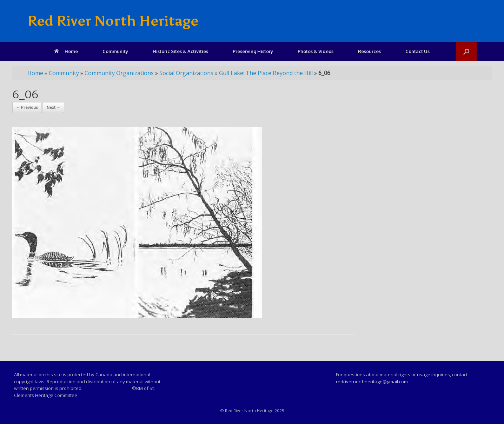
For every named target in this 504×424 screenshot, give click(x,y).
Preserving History (253, 51)
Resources (369, 51)
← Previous (27, 107)
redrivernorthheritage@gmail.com (372, 382)
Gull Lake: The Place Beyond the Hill (266, 73)
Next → (54, 107)
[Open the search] (466, 51)
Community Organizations (119, 73)
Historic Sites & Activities (180, 51)
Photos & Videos (316, 51)
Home (66, 51)
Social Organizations (186, 73)
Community (115, 51)
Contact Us (417, 51)
